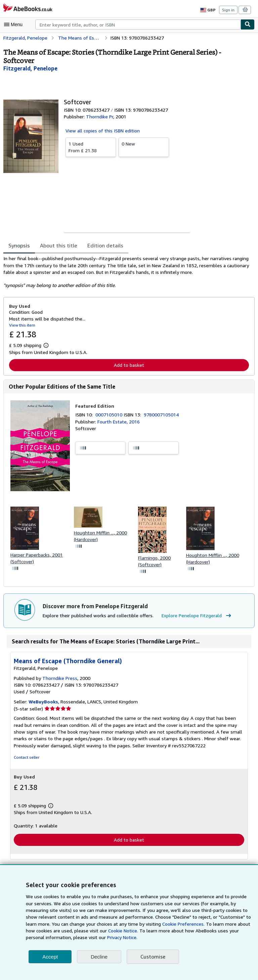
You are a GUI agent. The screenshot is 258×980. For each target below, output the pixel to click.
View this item (21, 325)
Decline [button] (99, 957)
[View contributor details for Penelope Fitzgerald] (30, 68)
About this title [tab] (57, 245)
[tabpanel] (126, 272)
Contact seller (26, 758)
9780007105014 (162, 415)
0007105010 (110, 415)
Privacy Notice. (74, 937)
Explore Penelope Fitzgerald (193, 617)
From (91, 147)
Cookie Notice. (87, 931)
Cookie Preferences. (147, 924)
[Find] (248, 24)
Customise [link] (152, 957)
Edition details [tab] (101, 245)
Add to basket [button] (129, 365)
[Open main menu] (15, 24)
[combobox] (138, 24)
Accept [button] (50, 957)
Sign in (228, 10)
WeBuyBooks (44, 703)
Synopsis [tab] (19, 245)
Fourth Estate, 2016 (118, 422)
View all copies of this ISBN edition (102, 130)
